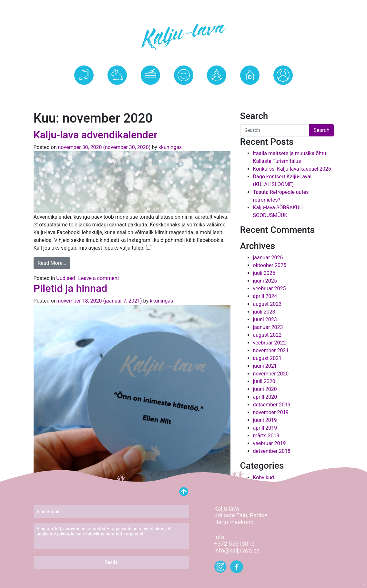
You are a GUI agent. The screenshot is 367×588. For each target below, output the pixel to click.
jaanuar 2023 (268, 327)
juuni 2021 (265, 366)
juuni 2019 (265, 420)
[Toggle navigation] (9, 6)
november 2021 (271, 350)
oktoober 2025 (270, 265)
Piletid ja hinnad (71, 288)
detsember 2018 (272, 451)
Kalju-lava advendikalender (96, 135)
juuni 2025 (265, 281)
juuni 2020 (265, 389)
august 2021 (267, 358)
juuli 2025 (264, 273)
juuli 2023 (264, 312)
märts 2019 (266, 436)
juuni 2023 (265, 319)
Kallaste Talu (250, 92)
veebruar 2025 (270, 289)
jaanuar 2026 (268, 258)
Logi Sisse (283, 92)
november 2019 (271, 412)
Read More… (52, 263)
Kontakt (217, 92)
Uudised (183, 92)
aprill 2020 (265, 397)
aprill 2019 (265, 428)
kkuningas (170, 147)
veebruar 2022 (270, 343)
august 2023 (267, 304)
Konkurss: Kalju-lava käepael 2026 (292, 169)
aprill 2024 (265, 296)
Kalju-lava (117, 92)
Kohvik (150, 92)
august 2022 (267, 335)
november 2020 (271, 374)
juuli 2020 (264, 381)
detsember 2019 (272, 405)
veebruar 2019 (270, 443)
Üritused (84, 92)
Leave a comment (99, 278)
